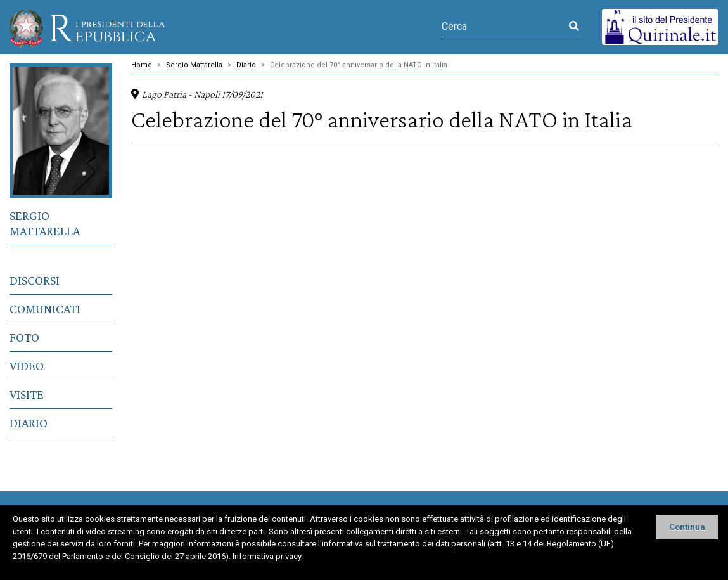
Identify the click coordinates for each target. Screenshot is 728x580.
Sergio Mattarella (45, 223)
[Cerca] (503, 27)
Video (27, 366)
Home (142, 65)
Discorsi (35, 280)
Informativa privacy (267, 556)
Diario (29, 423)
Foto (24, 337)
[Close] (687, 527)
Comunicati (45, 309)
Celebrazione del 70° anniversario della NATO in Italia (359, 65)
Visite (27, 394)
